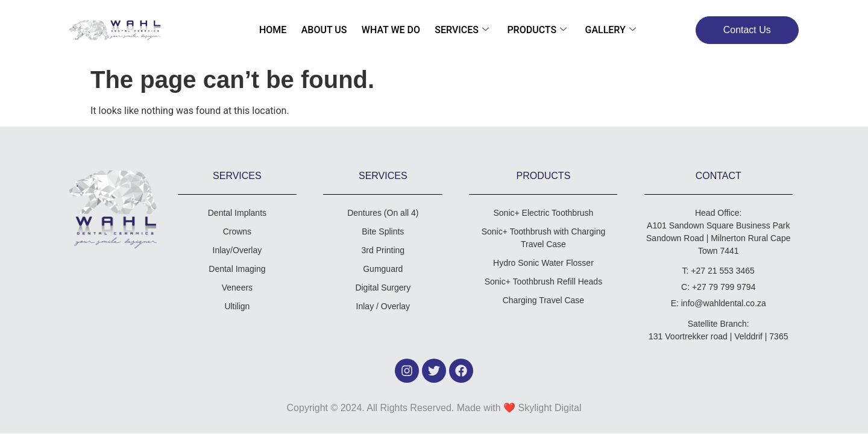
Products (533, 30)
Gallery (604, 30)
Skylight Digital (550, 408)
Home (279, 30)
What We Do (392, 30)
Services (461, 30)
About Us (328, 30)
